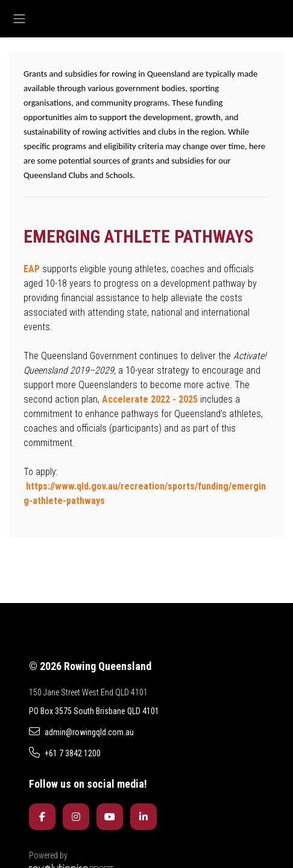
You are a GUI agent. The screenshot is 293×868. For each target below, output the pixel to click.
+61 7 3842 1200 (65, 753)
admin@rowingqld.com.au (81, 732)
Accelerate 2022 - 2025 (150, 399)
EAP (32, 269)
